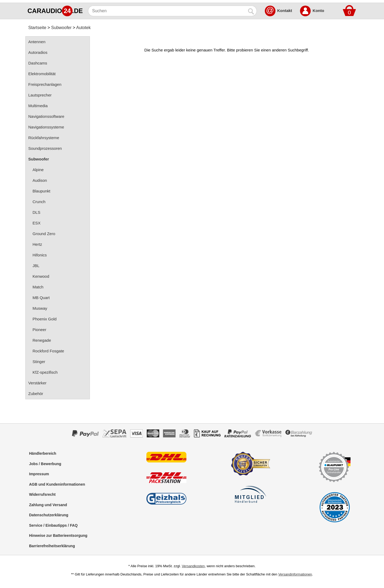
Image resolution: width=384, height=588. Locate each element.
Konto (318, 11)
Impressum (39, 474)
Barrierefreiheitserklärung (52, 546)
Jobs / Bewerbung (45, 464)
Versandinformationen (295, 574)
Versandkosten (193, 566)
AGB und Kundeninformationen (57, 484)
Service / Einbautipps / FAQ (53, 525)
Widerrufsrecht (42, 494)
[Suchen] (167, 11)
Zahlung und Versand (48, 505)
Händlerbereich (43, 453)
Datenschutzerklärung (49, 515)
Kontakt (285, 11)
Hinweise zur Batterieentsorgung (58, 535)
